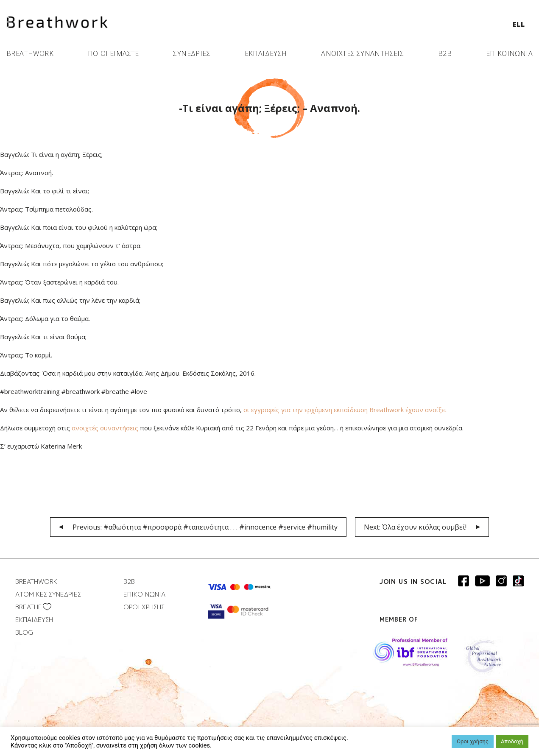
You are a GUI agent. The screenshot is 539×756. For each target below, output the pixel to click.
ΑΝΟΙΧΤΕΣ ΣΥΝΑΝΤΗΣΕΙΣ (362, 53)
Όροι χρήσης (473, 741)
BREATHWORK (30, 53)
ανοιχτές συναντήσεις (105, 428)
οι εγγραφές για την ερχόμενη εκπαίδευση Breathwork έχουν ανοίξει (345, 410)
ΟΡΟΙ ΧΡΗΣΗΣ (144, 607)
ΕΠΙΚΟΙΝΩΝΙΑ (509, 53)
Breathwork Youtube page (482, 581)
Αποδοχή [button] (512, 741)
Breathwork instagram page (518, 581)
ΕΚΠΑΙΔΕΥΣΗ (266, 53)
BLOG (24, 632)
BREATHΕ (29, 607)
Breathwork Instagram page (501, 581)
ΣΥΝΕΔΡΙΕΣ (192, 53)
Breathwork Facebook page (464, 581)
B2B (445, 53)
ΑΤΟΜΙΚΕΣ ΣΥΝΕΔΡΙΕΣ (48, 594)
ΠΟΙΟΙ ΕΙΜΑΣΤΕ (113, 53)
